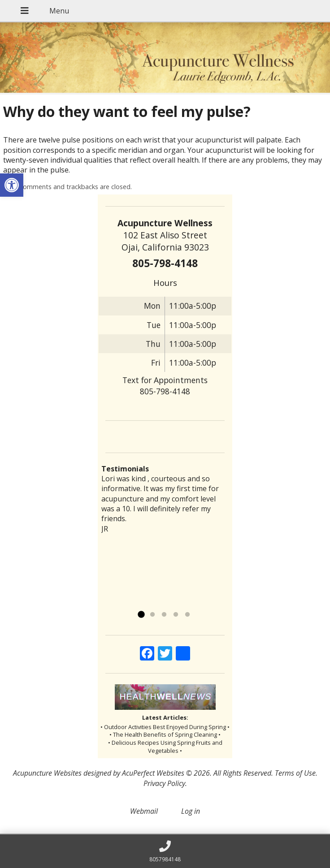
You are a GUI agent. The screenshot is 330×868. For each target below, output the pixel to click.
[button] (12, 185)
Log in (191, 811)
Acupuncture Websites (47, 773)
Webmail (144, 811)
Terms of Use (295, 773)
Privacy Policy (164, 783)
